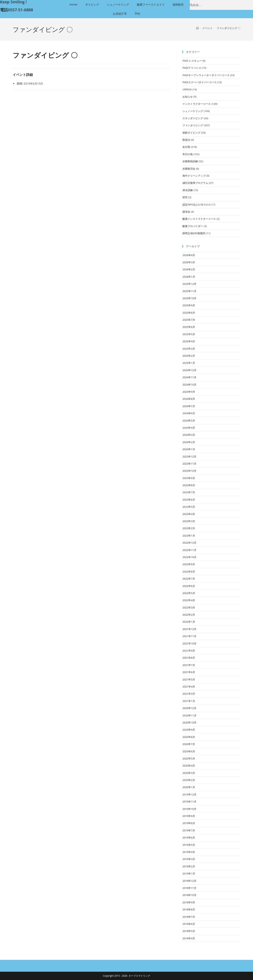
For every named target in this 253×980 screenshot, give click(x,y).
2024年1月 (189, 449)
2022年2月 (189, 615)
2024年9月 (189, 392)
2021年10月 (189, 643)
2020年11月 (189, 715)
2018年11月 (189, 888)
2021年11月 (189, 636)
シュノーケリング (118, 4)
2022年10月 (189, 557)
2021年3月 (189, 694)
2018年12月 (189, 881)
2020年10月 (189, 723)
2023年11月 (189, 464)
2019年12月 (189, 794)
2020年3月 (189, 773)
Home (73, 4)
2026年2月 (189, 269)
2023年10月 (189, 471)
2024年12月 (189, 370)
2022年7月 (189, 579)
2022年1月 (189, 622)
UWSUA (187, 89)
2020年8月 (189, 737)
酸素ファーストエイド (151, 4)
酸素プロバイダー (193, 226)
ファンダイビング (193, 125)
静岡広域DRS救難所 (194, 233)
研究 (185, 197)
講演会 (186, 212)
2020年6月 (189, 751)
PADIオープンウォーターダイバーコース (206, 75)
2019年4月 (189, 852)
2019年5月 (189, 845)
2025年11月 (189, 291)
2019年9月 (189, 816)
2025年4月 (189, 341)
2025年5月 (189, 334)
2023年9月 (189, 478)
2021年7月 (189, 665)
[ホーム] (197, 28)
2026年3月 (189, 262)
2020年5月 (189, 758)
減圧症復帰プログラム (195, 183)
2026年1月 (189, 277)
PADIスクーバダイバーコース (199, 82)
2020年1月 (189, 787)
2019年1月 (189, 873)
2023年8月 (189, 485)
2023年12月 (189, 457)
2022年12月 (189, 543)
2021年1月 (189, 701)
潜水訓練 (188, 190)
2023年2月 (189, 528)
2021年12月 (189, 629)
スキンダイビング (193, 118)
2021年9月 (189, 651)
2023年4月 (189, 514)
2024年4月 (189, 428)
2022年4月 (189, 600)
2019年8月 (189, 823)
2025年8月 (189, 313)
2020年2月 (189, 780)
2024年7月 (189, 406)
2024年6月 (189, 413)
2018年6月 (189, 924)
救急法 (186, 140)
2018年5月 (189, 931)
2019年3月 (189, 859)
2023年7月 (189, 492)
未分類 (186, 147)
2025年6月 (189, 327)
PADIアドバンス (192, 68)
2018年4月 (189, 938)
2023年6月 (189, 500)
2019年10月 (189, 809)
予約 (137, 14)
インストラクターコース (197, 104)
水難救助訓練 (190, 161)
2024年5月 (189, 421)
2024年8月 (189, 399)
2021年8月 (189, 658)
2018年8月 (189, 909)
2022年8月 (189, 572)
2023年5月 (189, 507)
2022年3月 (189, 607)
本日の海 (188, 154)
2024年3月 (189, 435)
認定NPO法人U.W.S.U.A (196, 205)
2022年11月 (189, 550)
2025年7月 (189, 320)
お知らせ (188, 97)
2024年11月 (189, 377)
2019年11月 (189, 802)
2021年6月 (189, 672)
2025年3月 (189, 349)
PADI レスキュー (192, 61)
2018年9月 (189, 902)
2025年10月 (189, 298)
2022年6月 (189, 586)
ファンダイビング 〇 (228, 28)
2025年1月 (189, 363)
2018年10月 (189, 895)
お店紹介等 (120, 14)
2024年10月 (189, 385)
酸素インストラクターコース (199, 219)
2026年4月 (189, 255)
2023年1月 (189, 536)
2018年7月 (189, 917)
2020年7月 (189, 744)
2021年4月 (189, 687)
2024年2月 (189, 442)
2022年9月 (189, 564)
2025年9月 (189, 305)
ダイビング (92, 4)
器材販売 (178, 4)
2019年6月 (189, 838)
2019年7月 (189, 830)
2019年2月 (189, 866)
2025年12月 (189, 284)
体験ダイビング (191, 133)
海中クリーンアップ (194, 176)
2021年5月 (189, 679)
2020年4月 (189, 766)
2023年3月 (189, 521)
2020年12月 (189, 708)
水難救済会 (189, 169)
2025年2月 (189, 356)
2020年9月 (189, 730)
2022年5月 (189, 593)
